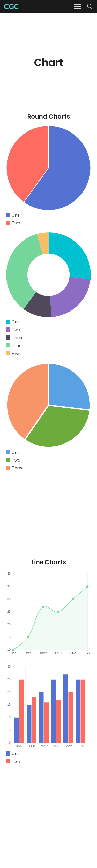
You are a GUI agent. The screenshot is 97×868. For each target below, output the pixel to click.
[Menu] (78, 6)
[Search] (90, 6)
